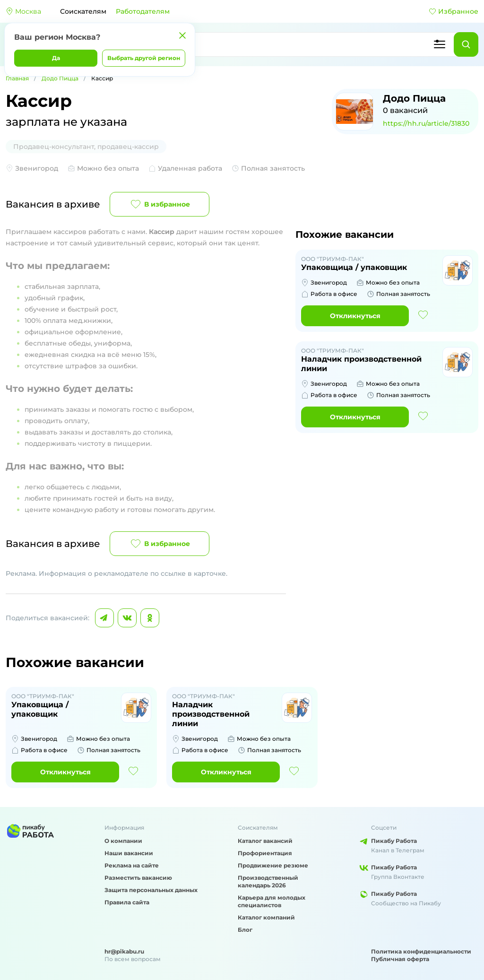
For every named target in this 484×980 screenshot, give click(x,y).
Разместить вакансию (138, 878)
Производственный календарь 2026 (268, 881)
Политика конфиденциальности (421, 951)
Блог (245, 930)
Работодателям (143, 11)
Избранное (454, 11)
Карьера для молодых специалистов (272, 901)
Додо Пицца (60, 78)
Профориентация (265, 853)
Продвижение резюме (273, 865)
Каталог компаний (266, 917)
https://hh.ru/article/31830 (426, 123)
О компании (123, 841)
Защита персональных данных (151, 890)
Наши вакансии (129, 853)
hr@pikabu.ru (124, 951)
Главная (17, 78)
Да (56, 58)
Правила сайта (127, 902)
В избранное (160, 204)
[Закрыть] (182, 35)
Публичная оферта (400, 959)
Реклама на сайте (132, 865)
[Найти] (466, 44)
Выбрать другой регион (144, 58)
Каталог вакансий (265, 841)
